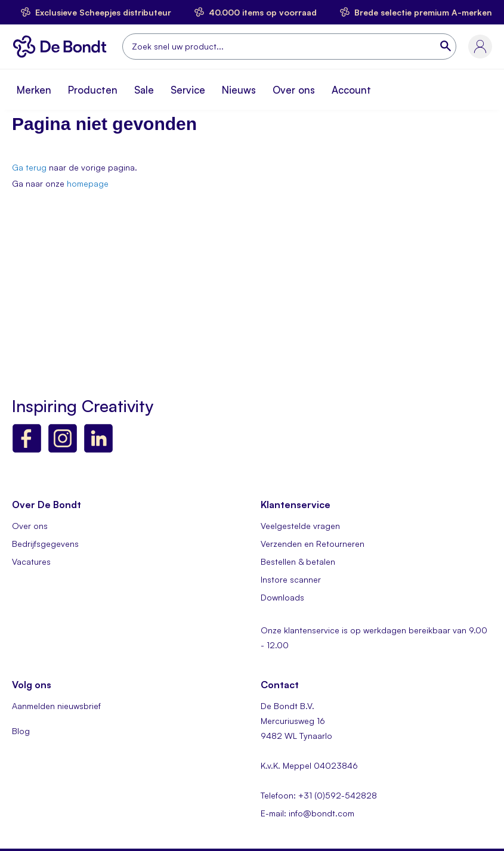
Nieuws (239, 90)
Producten (93, 90)
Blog (21, 731)
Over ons (294, 90)
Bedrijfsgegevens (45, 544)
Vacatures (31, 561)
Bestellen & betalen (298, 561)
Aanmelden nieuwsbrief (56, 706)
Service (188, 90)
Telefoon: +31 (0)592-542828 (319, 795)
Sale (144, 90)
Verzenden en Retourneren (313, 544)
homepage (88, 183)
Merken (34, 90)
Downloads (282, 597)
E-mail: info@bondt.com (307, 813)
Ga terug (29, 167)
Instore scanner (291, 579)
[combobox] (289, 47)
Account (351, 90)
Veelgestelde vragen (300, 526)
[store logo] (63, 47)
